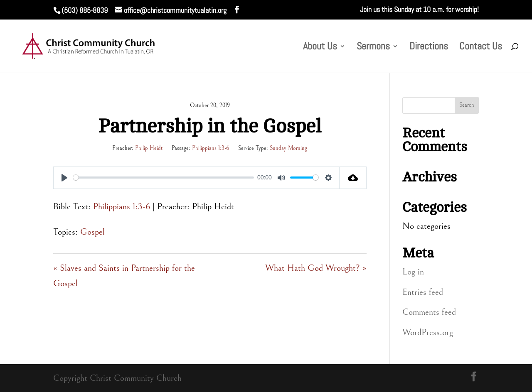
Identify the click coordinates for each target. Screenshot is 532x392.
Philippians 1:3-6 (211, 148)
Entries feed (423, 292)
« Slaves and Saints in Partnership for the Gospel (124, 276)
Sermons (373, 48)
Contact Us (481, 48)
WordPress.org (428, 332)
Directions (429, 48)
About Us (320, 48)
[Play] (64, 178)
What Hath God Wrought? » (316, 268)
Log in (413, 272)
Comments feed (429, 312)
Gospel (92, 232)
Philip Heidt (149, 148)
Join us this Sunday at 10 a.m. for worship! (419, 10)
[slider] (164, 178)
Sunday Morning (288, 148)
